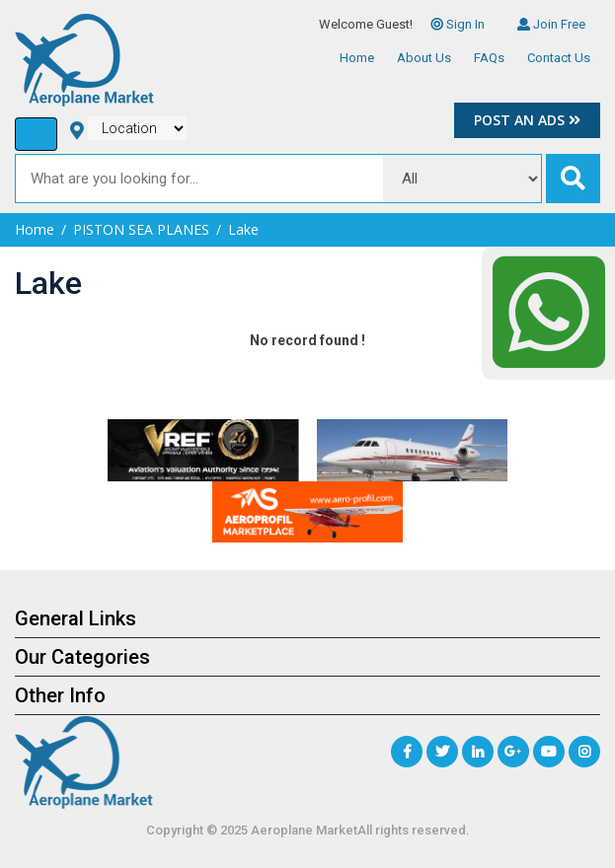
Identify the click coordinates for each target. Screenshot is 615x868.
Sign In (458, 24)
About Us (424, 58)
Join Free (551, 24)
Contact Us (559, 58)
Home (357, 58)
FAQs (489, 58)
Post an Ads (527, 120)
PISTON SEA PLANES (141, 229)
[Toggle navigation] (36, 134)
